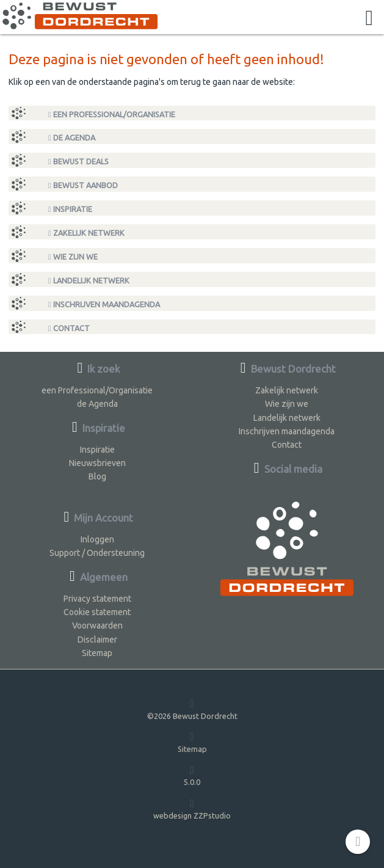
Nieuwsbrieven (97, 463)
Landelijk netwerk (89, 281)
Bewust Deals (78, 162)
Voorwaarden (97, 625)
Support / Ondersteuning (97, 553)
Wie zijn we (73, 257)
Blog (97, 476)
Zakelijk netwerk (86, 233)
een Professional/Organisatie (112, 115)
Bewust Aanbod (83, 185)
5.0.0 (192, 775)
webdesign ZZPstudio (192, 808)
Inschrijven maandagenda (104, 305)
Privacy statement (97, 599)
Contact (69, 328)
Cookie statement (97, 612)
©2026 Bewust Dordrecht (192, 709)
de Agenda (72, 138)
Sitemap (97, 653)
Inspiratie (70, 209)
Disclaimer (97, 640)
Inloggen (97, 539)
